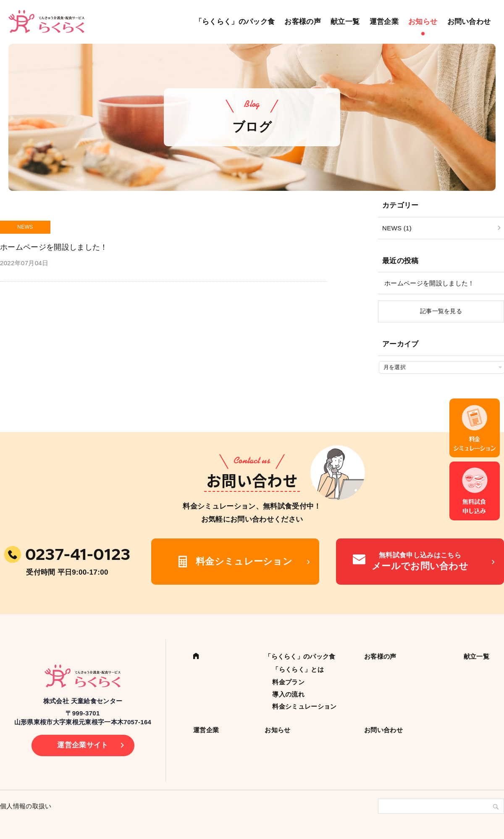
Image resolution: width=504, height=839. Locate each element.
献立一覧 (345, 22)
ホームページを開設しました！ (429, 283)
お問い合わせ (469, 22)
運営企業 (384, 22)
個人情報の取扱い (26, 806)
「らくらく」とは (298, 669)
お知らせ (423, 22)
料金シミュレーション (244, 561)
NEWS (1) (397, 228)
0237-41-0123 (78, 554)
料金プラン (288, 682)
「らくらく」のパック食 (235, 22)
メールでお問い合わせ (420, 561)
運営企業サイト (83, 745)
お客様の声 (303, 22)
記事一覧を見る (441, 311)
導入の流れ (288, 694)
